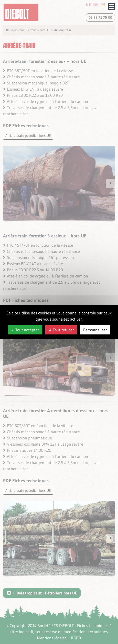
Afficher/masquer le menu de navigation (111, 7)
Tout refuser (61, 330)
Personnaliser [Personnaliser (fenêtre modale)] (95, 330)
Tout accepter (25, 330)
